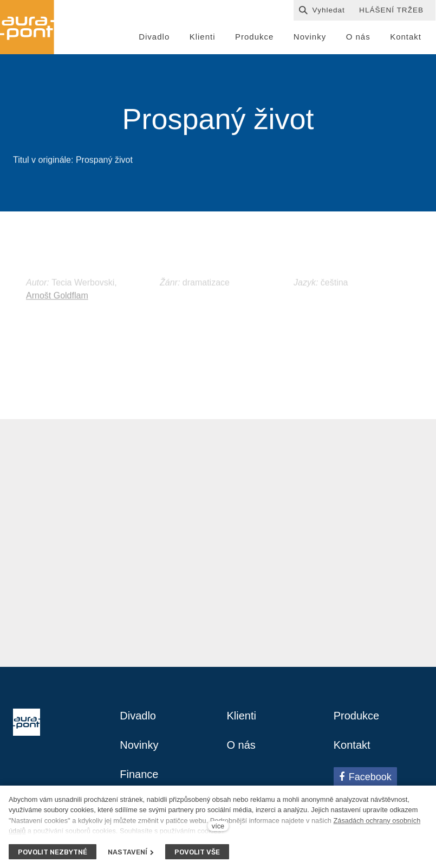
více (218, 826)
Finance (139, 774)
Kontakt (352, 745)
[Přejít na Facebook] (365, 777)
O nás (241, 745)
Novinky (139, 745)
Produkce (357, 716)
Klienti (242, 716)
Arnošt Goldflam (57, 306)
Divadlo (138, 716)
